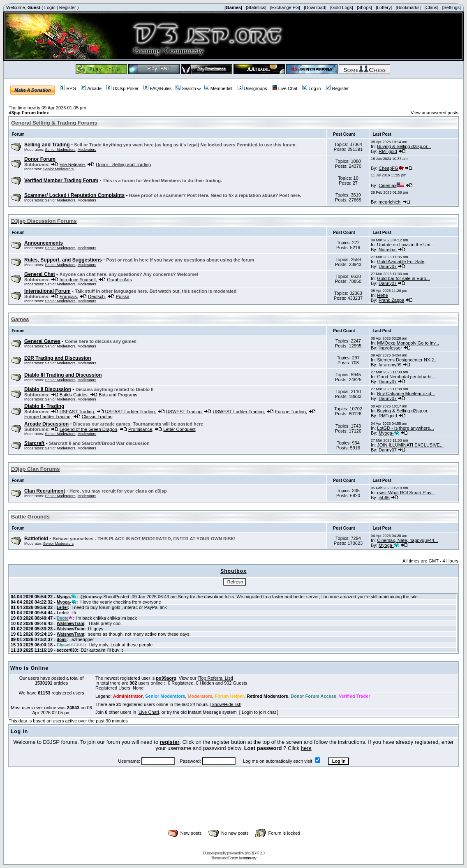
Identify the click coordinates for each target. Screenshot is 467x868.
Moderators (87, 150)
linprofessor (390, 348)
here (306, 748)
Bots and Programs (118, 395)
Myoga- (389, 433)
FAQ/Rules (157, 88)
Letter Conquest (179, 429)
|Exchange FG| (285, 7)
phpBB (250, 853)
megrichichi (390, 202)
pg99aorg (166, 678)
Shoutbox (233, 571)
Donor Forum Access (313, 696)
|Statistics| (256, 7)
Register (68, 7)
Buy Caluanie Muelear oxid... (406, 393)
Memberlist (218, 88)
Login (50, 7)
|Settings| (451, 7)
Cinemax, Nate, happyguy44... (407, 540)
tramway (250, 858)
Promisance (140, 429)
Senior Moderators (60, 150)
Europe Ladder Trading (47, 417)
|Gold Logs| (342, 7)
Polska (123, 296)
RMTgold (388, 151)
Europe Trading (290, 412)
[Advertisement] (233, 807)
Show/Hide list (226, 704)
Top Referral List (215, 678)
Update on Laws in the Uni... (405, 245)
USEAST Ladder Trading (130, 412)
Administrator (128, 696)
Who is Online (29, 668)
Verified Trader (354, 696)
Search (186, 88)
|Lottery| (384, 7)
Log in (311, 88)
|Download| (315, 7)
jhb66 (384, 498)
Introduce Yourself (78, 280)
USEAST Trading (77, 412)
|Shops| (364, 7)
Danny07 (388, 266)
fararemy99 (390, 365)
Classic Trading (97, 417)
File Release (72, 164)
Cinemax (391, 185)
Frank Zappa (391, 300)
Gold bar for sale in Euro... (403, 278)
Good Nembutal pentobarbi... (406, 377)
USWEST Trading (184, 412)
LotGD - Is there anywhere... (405, 428)
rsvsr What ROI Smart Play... (406, 493)
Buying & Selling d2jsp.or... (404, 146)
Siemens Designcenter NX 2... (407, 360)
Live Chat (285, 88)
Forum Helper (229, 696)
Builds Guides (74, 395)
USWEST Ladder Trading (238, 412)
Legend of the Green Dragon (88, 429)
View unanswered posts (435, 113)
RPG (68, 88)
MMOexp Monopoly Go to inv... (408, 343)
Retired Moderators (267, 696)
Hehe (382, 295)
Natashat (388, 250)
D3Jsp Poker (123, 88)
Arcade (91, 88)
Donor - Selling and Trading (123, 164)
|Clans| (431, 7)
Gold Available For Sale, (401, 262)
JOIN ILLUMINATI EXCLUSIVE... (410, 445)
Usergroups (252, 88)
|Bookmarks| (408, 7)
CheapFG (391, 168)
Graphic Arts (119, 280)
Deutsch (96, 296)
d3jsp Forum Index (29, 113)
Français (68, 296)
